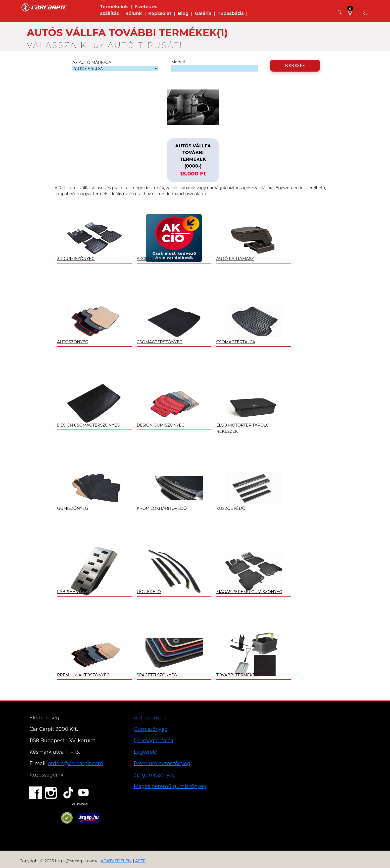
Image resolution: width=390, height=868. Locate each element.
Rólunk (133, 13)
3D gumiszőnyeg (155, 775)
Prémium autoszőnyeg (162, 763)
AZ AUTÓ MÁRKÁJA (92, 63)
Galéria (203, 13)
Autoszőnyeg (150, 718)
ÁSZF (140, 861)
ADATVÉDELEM (116, 861)
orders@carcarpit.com (75, 763)
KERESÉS (295, 65)
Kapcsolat (160, 13)
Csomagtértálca (154, 740)
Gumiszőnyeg (151, 729)
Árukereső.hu (80, 804)
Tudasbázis (231, 13)
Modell (178, 62)
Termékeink (114, 7)
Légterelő (146, 752)
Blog (183, 13)
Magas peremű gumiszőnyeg (170, 786)
